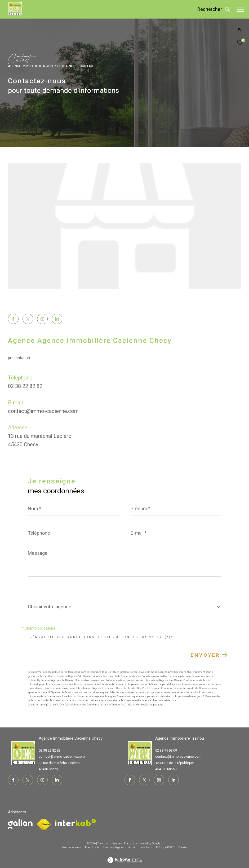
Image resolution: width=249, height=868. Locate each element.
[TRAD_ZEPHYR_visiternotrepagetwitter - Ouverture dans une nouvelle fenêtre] (28, 319)
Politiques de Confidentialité (87, 705)
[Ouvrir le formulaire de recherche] (214, 9)
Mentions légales (114, 847)
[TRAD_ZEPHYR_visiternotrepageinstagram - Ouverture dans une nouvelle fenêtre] (42, 319)
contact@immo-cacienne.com (43, 411)
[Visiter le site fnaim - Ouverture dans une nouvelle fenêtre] (20, 824)
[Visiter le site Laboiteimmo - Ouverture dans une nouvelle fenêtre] (125, 857)
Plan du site (92, 847)
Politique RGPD (165, 847)
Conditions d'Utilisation (124, 705)
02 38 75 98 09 (166, 750)
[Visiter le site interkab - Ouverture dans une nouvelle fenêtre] (75, 823)
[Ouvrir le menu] (241, 9)
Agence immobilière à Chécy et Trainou (42, 66)
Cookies (183, 847)
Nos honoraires (72, 847)
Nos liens (146, 847)
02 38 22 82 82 (25, 386)
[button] (27, 304)
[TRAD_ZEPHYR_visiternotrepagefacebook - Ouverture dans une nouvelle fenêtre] (13, 320)
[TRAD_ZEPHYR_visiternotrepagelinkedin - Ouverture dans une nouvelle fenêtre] (57, 319)
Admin (133, 847)
